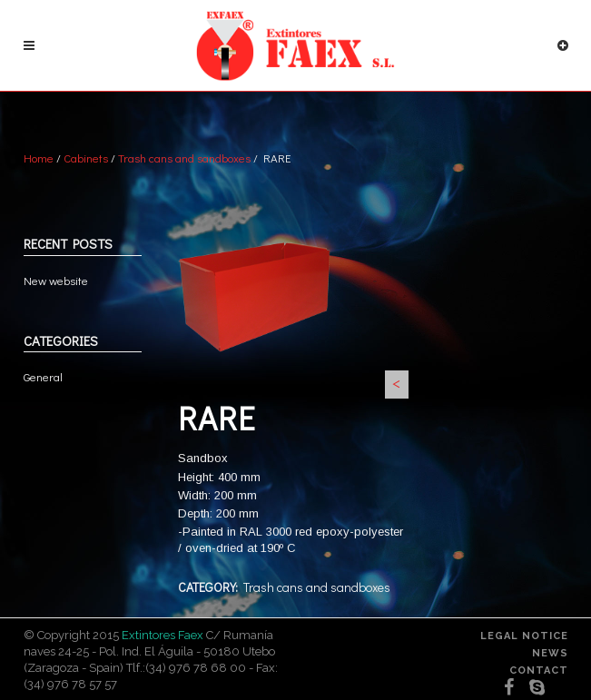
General (43, 376)
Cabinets (86, 158)
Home (39, 158)
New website (56, 280)
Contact (539, 670)
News (550, 653)
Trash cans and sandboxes (184, 158)
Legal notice (524, 636)
